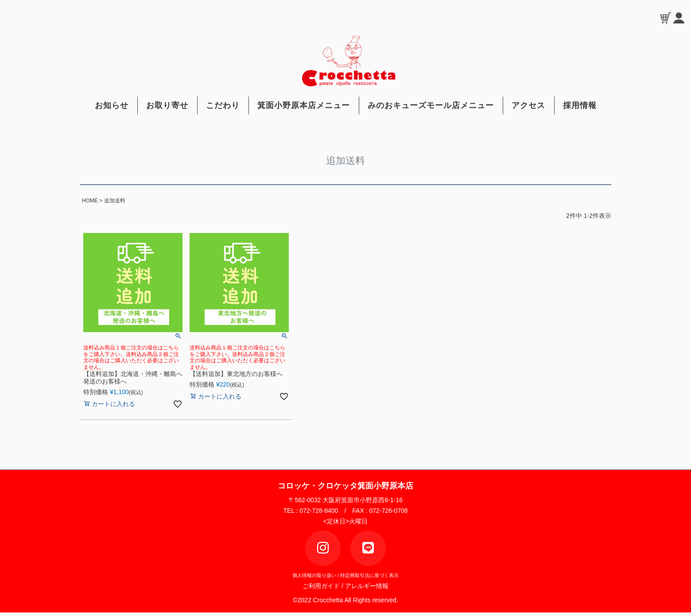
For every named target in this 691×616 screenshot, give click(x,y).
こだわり (223, 105)
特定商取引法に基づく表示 (369, 575)
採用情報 (580, 105)
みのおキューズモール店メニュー (431, 105)
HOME (90, 201)
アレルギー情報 (367, 586)
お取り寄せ (167, 105)
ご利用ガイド (324, 586)
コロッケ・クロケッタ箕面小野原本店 (345, 486)
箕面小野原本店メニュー (304, 105)
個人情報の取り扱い (314, 575)
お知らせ (112, 105)
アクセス (528, 105)
